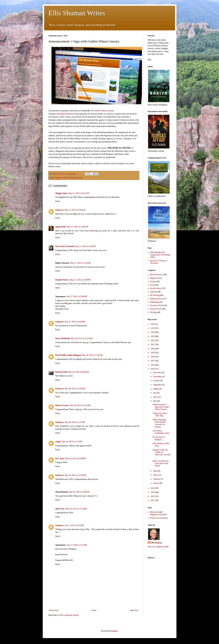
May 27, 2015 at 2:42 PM (85, 246)
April (156, 471)
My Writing (155, 295)
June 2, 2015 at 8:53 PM (74, 525)
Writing (80, 178)
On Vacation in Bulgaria (159, 438)
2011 (153, 500)
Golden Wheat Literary (104, 111)
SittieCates (60, 509)
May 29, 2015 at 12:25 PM (76, 509)
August (156, 389)
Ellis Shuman (156, 543)
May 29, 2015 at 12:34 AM (75, 475)
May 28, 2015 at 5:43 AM (80, 405)
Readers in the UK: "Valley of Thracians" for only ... (161, 453)
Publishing (72, 178)
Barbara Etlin (61, 372)
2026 (153, 324)
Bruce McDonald (63, 338)
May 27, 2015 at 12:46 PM (77, 227)
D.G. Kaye (60, 458)
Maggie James (61, 193)
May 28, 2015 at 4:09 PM (75, 458)
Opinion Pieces (156, 299)
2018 (153, 357)
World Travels (156, 309)
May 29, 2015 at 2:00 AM (79, 492)
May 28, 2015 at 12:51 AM (82, 338)
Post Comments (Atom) (69, 615)
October (157, 381)
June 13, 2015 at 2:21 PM (77, 545)
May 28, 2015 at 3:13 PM (72, 442)
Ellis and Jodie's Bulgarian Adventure (159, 513)
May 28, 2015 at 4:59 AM (75, 389)
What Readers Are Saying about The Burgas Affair (160, 255)
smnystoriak (61, 227)
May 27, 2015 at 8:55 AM (79, 193)
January (157, 483)
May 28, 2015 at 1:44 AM (92, 355)
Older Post (134, 610)
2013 (153, 492)
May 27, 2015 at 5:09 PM (80, 280)
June (155, 397)
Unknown (60, 210)
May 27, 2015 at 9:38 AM (75, 210)
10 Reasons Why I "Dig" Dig (160, 415)
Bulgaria (58, 178)
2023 (153, 336)
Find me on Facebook (159, 518)
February (157, 479)
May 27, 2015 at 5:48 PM (77, 297)
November (158, 377)
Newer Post (54, 610)
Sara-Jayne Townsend (65, 246)
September (158, 385)
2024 (153, 332)
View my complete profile (158, 547)
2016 (153, 365)
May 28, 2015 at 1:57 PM (75, 422)
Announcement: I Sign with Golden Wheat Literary (161, 407)
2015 (153, 369)
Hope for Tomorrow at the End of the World (161, 463)
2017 (153, 361)
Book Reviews (156, 275)
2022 (153, 340)
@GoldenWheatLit (65, 114)
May (155, 401)
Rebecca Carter (62, 405)
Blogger (114, 631)
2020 (153, 349)
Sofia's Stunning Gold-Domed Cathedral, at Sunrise (159, 423)
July (155, 393)
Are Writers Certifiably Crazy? (161, 432)
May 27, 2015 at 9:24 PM (75, 322)
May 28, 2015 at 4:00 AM (79, 372)
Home (94, 610)
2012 (153, 496)
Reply (58, 201)
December (158, 373)
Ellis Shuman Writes (77, 13)
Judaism (153, 292)
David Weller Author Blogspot (68, 355)
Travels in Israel (157, 305)
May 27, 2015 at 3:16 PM (81, 263)
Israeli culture (156, 288)
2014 (153, 488)
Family (65, 178)
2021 (153, 344)
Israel (152, 285)
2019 (153, 353)
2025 (153, 328)
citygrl (58, 442)
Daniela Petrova (62, 280)
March (156, 475)
